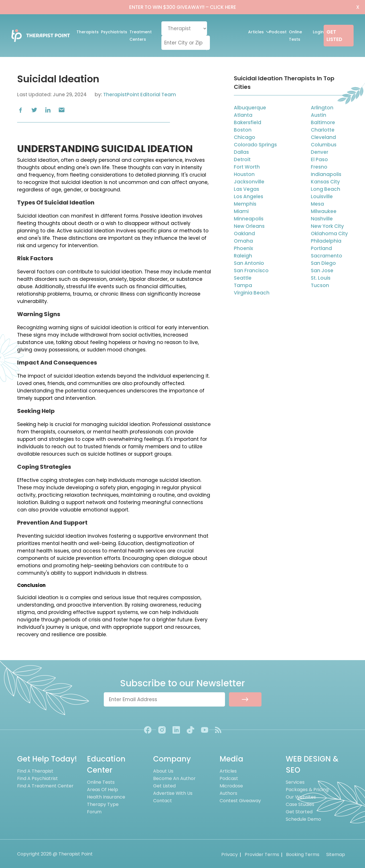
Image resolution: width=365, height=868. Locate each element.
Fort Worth (247, 167)
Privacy (230, 854)
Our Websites (301, 797)
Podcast (278, 32)
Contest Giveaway (240, 801)
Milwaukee (324, 211)
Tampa (243, 285)
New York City (327, 226)
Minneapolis (249, 219)
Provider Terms (262, 854)
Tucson (320, 285)
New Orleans (249, 226)
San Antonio (249, 263)
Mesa (317, 204)
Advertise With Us (173, 793)
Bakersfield (248, 122)
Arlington (322, 108)
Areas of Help (103, 790)
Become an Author (174, 778)
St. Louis (321, 278)
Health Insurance (106, 797)
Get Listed (164, 786)
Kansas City (325, 182)
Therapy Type (103, 804)
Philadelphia (326, 241)
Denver (320, 152)
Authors (228, 793)
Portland (321, 248)
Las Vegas (247, 189)
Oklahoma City (329, 234)
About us (163, 771)
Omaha (243, 241)
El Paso (319, 159)
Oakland (244, 234)
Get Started (299, 812)
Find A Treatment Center (45, 786)
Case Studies (300, 804)
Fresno (319, 167)
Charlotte (323, 130)
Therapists (88, 32)
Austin (319, 115)
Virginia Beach (252, 293)
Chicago (245, 137)
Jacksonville (249, 182)
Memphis (245, 204)
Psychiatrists (114, 32)
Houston (244, 174)
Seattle (243, 278)
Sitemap (336, 854)
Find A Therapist (35, 771)
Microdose (231, 786)
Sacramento (327, 256)
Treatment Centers (141, 36)
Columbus (324, 145)
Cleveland (323, 137)
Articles (257, 32)
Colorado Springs (255, 145)
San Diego (323, 263)
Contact (163, 801)
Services (295, 782)
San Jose (322, 271)
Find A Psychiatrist (37, 778)
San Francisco (251, 271)
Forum (94, 812)
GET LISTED (334, 36)
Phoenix (243, 248)
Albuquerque (250, 108)
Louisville (322, 196)
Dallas (241, 152)
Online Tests (295, 36)
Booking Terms (303, 854)
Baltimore (323, 122)
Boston (243, 130)
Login (318, 32)
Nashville (322, 219)
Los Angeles (249, 196)
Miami (241, 211)
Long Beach (326, 189)
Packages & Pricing (307, 790)
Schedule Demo (303, 819)
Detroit (242, 159)
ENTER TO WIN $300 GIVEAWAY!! (183, 7)
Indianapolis (326, 174)
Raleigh (243, 256)
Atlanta (243, 115)
